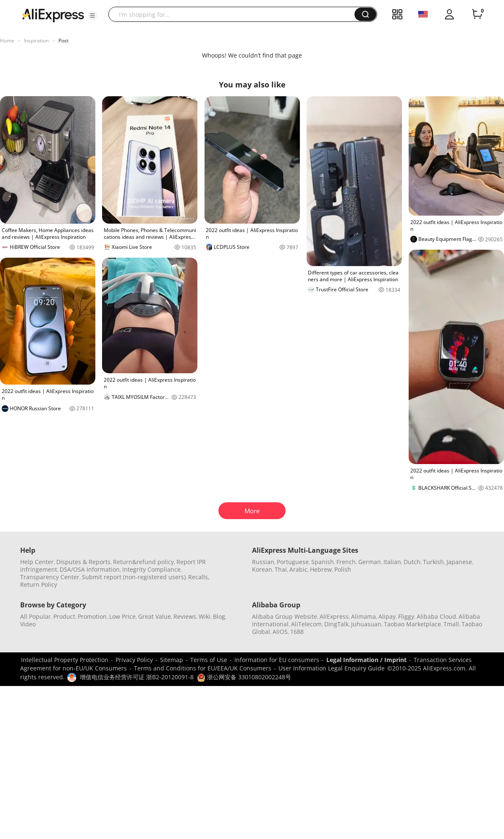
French (346, 562)
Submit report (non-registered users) (134, 577)
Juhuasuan (366, 624)
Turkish (433, 562)
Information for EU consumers (277, 660)
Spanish (323, 562)
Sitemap (172, 660)
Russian (263, 562)
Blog (219, 616)
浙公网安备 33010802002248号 (244, 677)
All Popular (35, 616)
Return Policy (39, 584)
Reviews (185, 616)
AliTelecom (306, 624)
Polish (343, 569)
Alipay (387, 616)
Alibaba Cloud (436, 616)
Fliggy (406, 616)
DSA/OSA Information (90, 569)
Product (64, 616)
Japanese (459, 562)
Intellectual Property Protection (65, 660)
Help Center (37, 562)
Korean (262, 569)
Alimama (364, 616)
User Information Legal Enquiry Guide (332, 668)
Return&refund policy (143, 562)
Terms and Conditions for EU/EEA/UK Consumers (203, 668)
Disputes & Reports (83, 562)
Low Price (122, 616)
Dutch (412, 562)
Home (7, 41)
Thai (281, 569)
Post (63, 41)
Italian (392, 562)
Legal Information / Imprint (366, 660)
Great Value (155, 616)
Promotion (92, 616)
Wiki (205, 616)
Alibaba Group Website (285, 616)
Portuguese (293, 562)
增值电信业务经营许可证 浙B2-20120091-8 (137, 677)
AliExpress (334, 616)
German (370, 562)
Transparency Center (50, 577)
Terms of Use (209, 660)
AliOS (280, 632)
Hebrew (321, 569)
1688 (297, 632)
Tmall (451, 624)
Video (28, 624)
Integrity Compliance (151, 569)
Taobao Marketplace (412, 624)
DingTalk (336, 624)
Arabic (298, 569)
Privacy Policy (134, 660)
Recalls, (199, 577)
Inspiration (36, 41)
